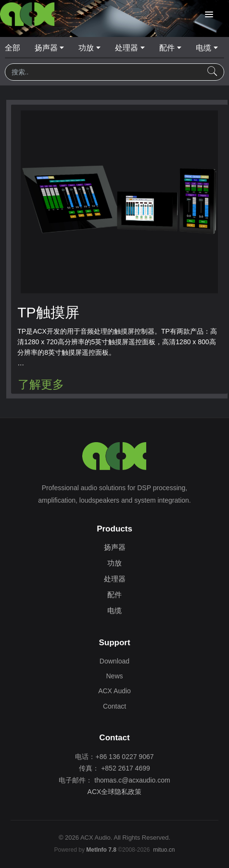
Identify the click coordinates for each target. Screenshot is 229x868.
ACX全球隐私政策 (115, 792)
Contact (114, 706)
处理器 (127, 48)
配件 (167, 48)
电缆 (204, 48)
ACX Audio (114, 691)
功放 (86, 48)
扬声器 (46, 48)
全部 (13, 48)
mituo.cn (164, 850)
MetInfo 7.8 (101, 850)
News (114, 676)
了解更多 (41, 384)
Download (114, 661)
